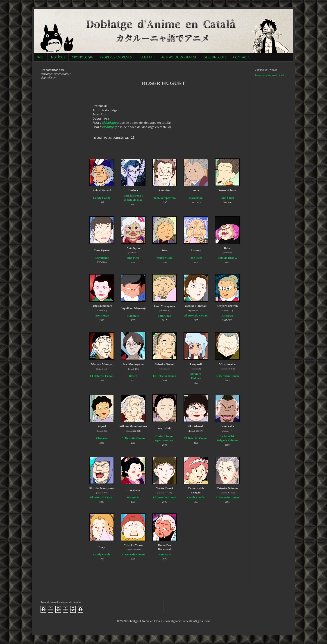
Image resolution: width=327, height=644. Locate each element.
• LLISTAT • (146, 57)
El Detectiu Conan (196, 315)
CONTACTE (242, 57)
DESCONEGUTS (215, 57)
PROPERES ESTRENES (116, 57)
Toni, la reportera (165, 198)
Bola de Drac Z (227, 258)
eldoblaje (108, 127)
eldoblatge (109, 123)
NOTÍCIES (58, 57)
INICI (41, 57)
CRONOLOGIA (82, 57)
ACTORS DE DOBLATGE (179, 57)
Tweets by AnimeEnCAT (270, 75)
